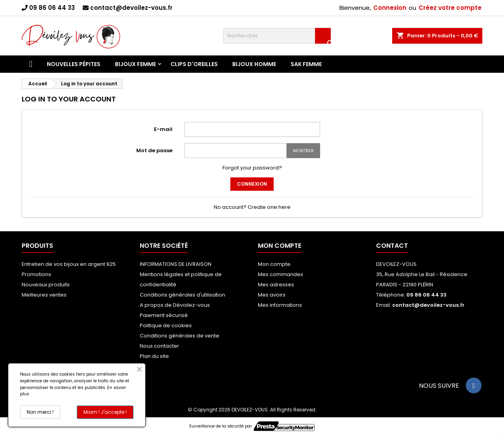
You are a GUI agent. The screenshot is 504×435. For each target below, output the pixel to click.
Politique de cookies (166, 325)
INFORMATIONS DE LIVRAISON (176, 264)
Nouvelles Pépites (74, 64)
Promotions (36, 274)
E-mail (163, 129)
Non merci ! (40, 412)
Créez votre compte (450, 8)
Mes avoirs (272, 295)
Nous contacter (159, 346)
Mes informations (280, 305)
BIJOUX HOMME (254, 64)
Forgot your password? (252, 168)
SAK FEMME (306, 64)
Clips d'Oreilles (194, 64)
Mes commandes (281, 274)
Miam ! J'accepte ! (105, 412)
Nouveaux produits (46, 285)
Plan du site (154, 356)
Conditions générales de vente (180, 336)
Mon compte (274, 264)
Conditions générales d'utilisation (183, 295)
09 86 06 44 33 (52, 8)
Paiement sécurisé (164, 315)
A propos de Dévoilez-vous (175, 305)
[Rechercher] (277, 36)
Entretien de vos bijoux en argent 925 (69, 264)
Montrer (303, 151)
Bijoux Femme (135, 64)
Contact (392, 246)
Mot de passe (154, 150)
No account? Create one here (252, 207)
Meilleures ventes (44, 295)
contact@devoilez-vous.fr (131, 8)
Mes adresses (276, 285)
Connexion (390, 8)
